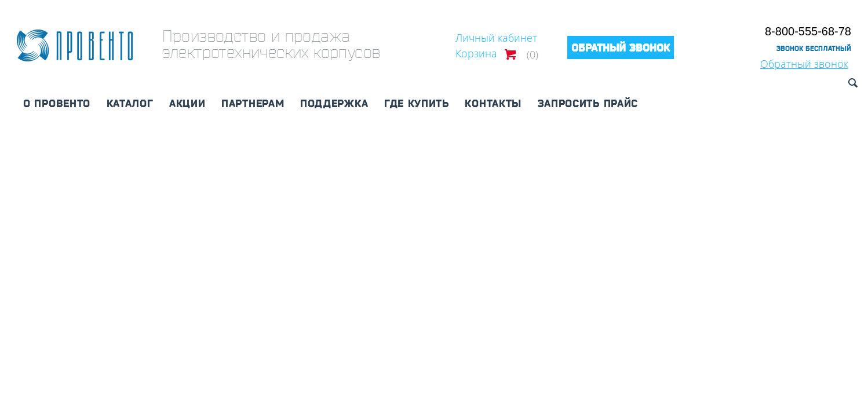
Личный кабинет (496, 38)
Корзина (476, 53)
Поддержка (334, 103)
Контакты (493, 103)
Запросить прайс (588, 103)
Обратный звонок (804, 64)
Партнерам (253, 103)
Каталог (130, 103)
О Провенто (57, 103)
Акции (187, 103)
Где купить (417, 103)
